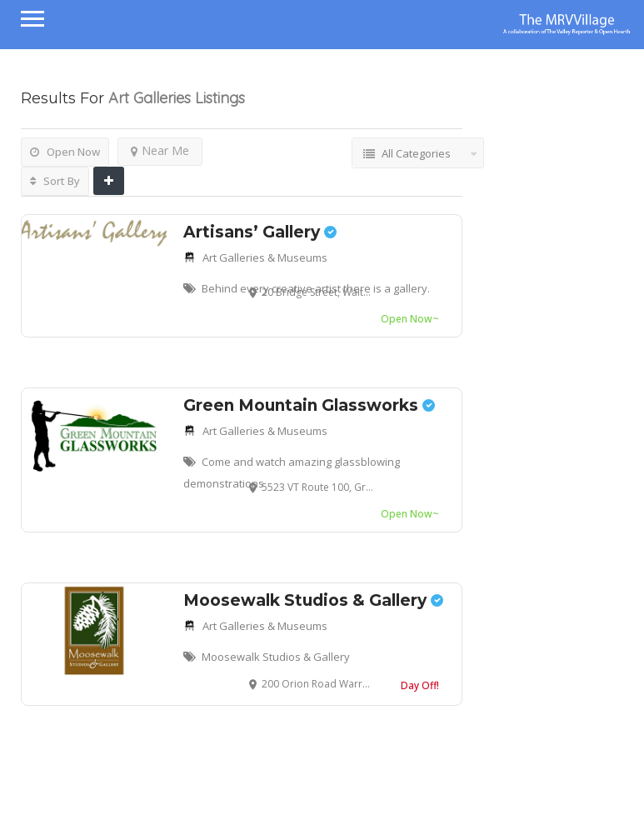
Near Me (160, 150)
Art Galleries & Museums (265, 257)
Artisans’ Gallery (260, 232)
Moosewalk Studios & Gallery (313, 600)
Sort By (55, 181)
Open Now (65, 152)
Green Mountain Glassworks (309, 405)
